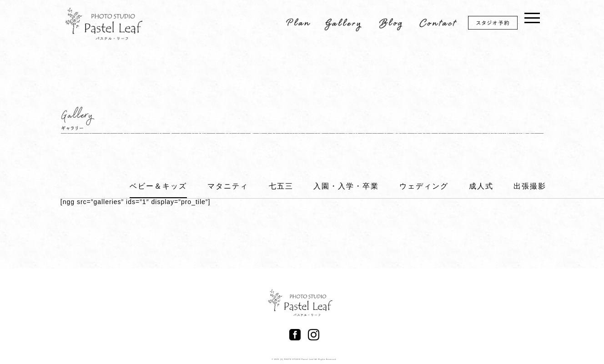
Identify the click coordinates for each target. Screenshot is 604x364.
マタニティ (228, 186)
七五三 (281, 186)
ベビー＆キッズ (158, 186)
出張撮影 (530, 186)
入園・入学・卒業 (346, 186)
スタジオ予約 (499, 24)
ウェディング (424, 186)
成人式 (481, 186)
